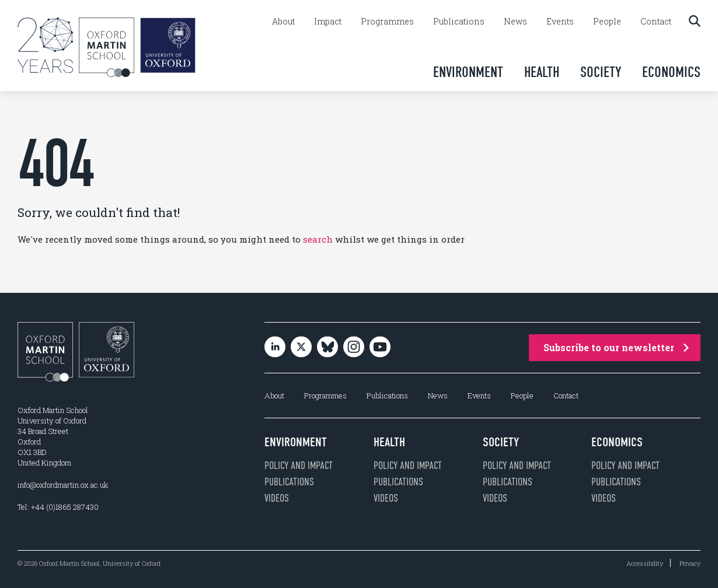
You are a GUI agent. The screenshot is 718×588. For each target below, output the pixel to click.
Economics (671, 72)
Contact (656, 22)
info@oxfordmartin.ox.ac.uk (63, 485)
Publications (459, 22)
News (515, 22)
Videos (277, 498)
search (318, 239)
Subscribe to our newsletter (616, 347)
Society (601, 72)
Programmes (387, 22)
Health (542, 72)
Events (560, 22)
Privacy (690, 563)
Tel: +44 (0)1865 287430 (58, 507)
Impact (328, 22)
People (607, 22)
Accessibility (645, 563)
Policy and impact (299, 466)
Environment (468, 72)
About (283, 22)
